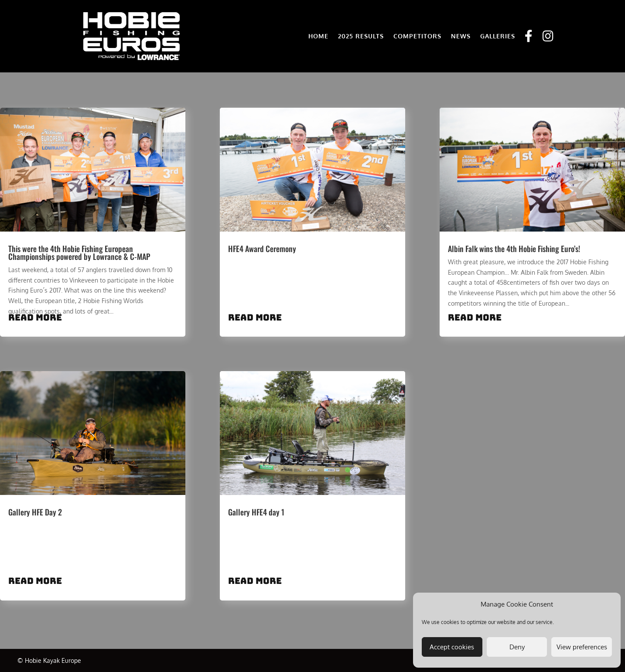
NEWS (461, 36)
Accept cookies (452, 647)
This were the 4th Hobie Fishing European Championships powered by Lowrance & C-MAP (79, 252)
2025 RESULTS (361, 36)
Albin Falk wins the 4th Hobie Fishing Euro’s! (514, 249)
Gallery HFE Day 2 (35, 512)
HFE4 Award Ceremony (262, 249)
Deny (517, 647)
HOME (318, 36)
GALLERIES (498, 36)
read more (35, 317)
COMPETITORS (417, 36)
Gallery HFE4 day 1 (256, 512)
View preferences (582, 647)
